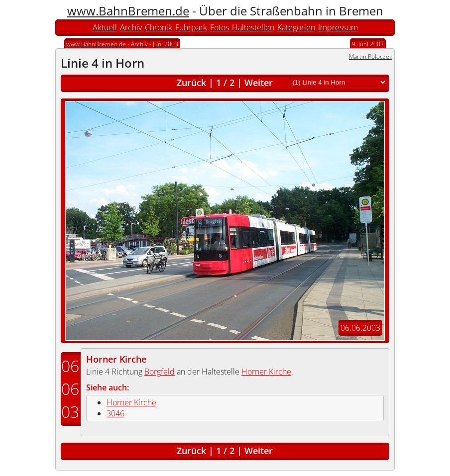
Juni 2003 (166, 44)
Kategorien (296, 27)
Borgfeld (160, 372)
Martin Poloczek (371, 56)
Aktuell (105, 27)
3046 (115, 413)
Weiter (259, 83)
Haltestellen (253, 27)
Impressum (338, 27)
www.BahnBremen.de (128, 11)
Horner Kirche (116, 359)
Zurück (191, 83)
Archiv (131, 27)
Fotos (220, 27)
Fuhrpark (191, 27)
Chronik (159, 27)
